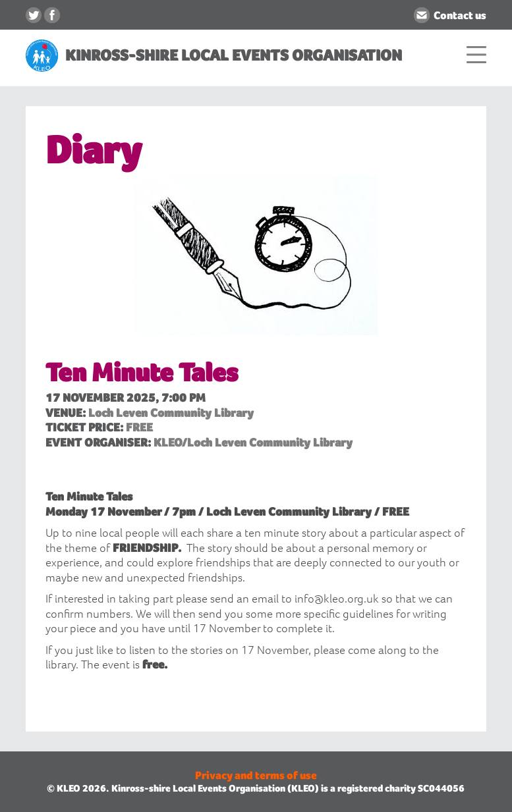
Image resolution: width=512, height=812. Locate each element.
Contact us (460, 15)
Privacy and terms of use (256, 775)
